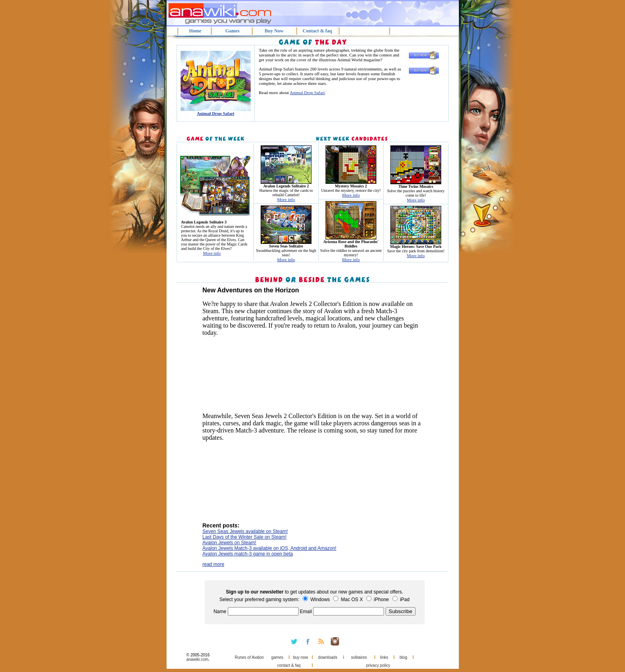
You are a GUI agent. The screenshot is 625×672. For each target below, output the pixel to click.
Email (306, 612)
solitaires (359, 657)
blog (403, 657)
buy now (300, 657)
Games (232, 31)
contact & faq (289, 665)
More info (212, 253)
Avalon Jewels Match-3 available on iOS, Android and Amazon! (270, 548)
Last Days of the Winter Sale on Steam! (245, 537)
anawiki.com (198, 659)
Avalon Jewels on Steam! (230, 543)
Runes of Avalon (249, 657)
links (384, 657)
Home (195, 31)
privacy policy (378, 665)
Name (220, 612)
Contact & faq (317, 31)
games (277, 657)
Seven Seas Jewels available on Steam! (245, 531)
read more (214, 564)
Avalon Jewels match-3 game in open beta (248, 554)
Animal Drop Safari (307, 93)
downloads (328, 657)
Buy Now (274, 31)
